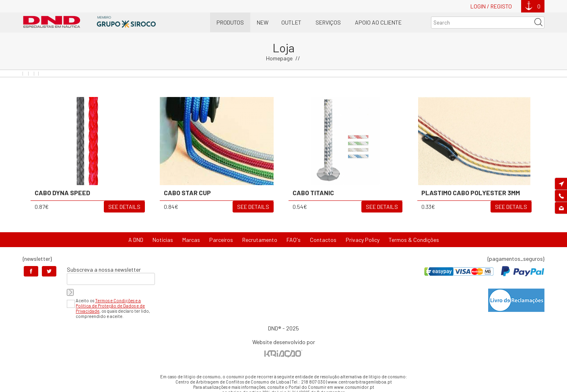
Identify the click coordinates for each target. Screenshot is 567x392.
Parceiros (221, 240)
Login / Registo (491, 6)
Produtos (230, 22)
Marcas (191, 240)
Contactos (323, 240)
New (263, 22)
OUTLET (291, 22)
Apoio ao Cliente (378, 22)
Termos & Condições (414, 240)
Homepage (279, 58)
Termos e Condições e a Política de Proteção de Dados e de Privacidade (110, 306)
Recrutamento (260, 240)
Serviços (328, 22)
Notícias (163, 240)
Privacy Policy (363, 240)
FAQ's (294, 240)
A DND (136, 240)
